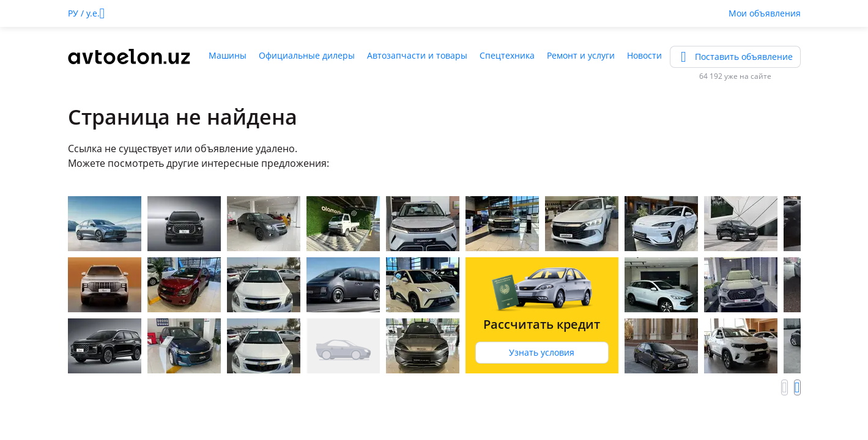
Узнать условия (542, 352)
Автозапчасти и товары (417, 55)
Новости (644, 55)
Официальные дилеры (307, 55)
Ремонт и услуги (581, 55)
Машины (228, 55)
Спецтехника (507, 55)
